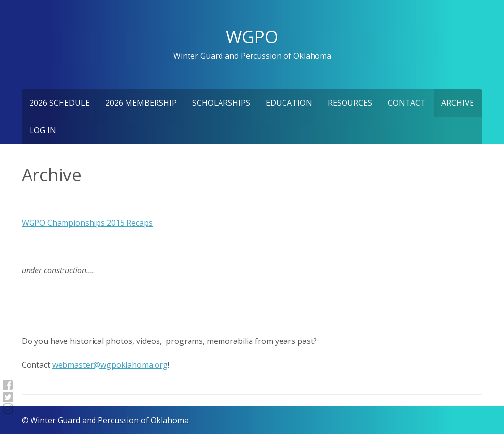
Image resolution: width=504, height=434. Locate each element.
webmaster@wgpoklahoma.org (110, 365)
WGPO (252, 36)
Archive (458, 103)
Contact (407, 103)
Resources (350, 103)
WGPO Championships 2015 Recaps (87, 223)
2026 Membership (141, 103)
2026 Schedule (60, 103)
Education (289, 103)
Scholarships (221, 103)
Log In (43, 130)
